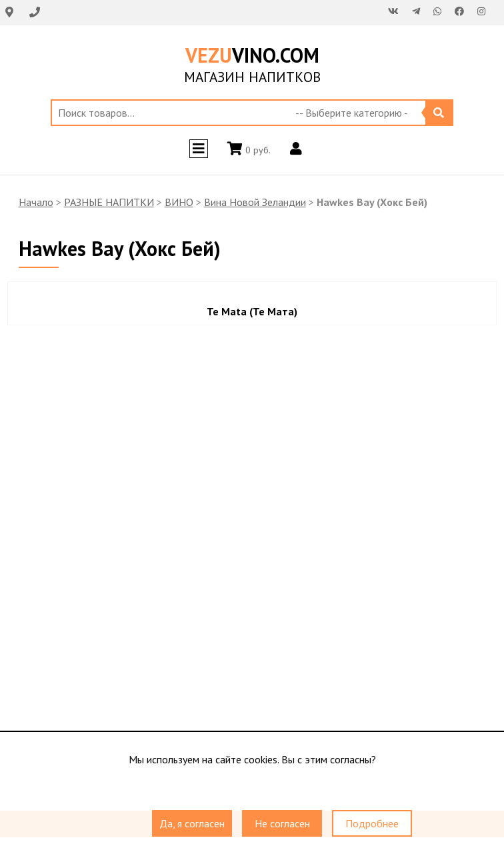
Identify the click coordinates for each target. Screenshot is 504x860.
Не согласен (282, 823)
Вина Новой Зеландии (255, 202)
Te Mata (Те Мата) (252, 311)
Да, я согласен (192, 823)
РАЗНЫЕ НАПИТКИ (109, 202)
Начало (36, 202)
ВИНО (179, 202)
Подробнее (372, 823)
